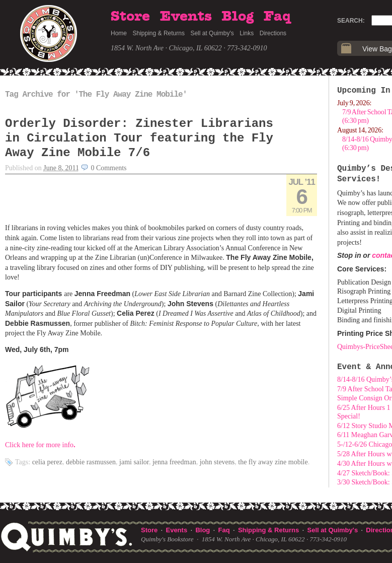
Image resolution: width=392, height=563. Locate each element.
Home (119, 33)
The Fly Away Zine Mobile (273, 462)
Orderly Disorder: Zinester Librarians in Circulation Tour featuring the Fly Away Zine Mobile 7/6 (139, 138)
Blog (238, 17)
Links (247, 33)
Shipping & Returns (159, 33)
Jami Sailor (134, 462)
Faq (277, 17)
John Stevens (217, 462)
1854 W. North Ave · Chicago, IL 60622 (166, 48)
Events (186, 17)
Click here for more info (39, 445)
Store (130, 17)
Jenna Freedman (174, 462)
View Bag (377, 49)
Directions (273, 33)
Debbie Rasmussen (91, 462)
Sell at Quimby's (212, 33)
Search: (351, 21)
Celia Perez (47, 462)
